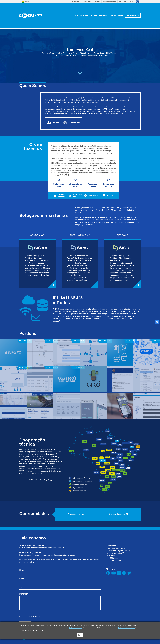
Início (76, 15)
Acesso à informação (110, 2)
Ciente (80, 635)
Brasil (27, 2)
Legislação (122, 2)
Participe (97, 2)
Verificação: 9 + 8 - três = (30, 617)
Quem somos (86, 15)
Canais (131, 2)
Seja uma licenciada (118, 514)
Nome (22, 570)
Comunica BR (87, 2)
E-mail (22, 579)
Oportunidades (116, 15)
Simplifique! (76, 2)
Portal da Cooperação (41, 480)
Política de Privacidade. (127, 628)
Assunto (23, 588)
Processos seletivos (76, 514)
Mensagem (24, 594)
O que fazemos (101, 15)
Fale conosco (133, 15)
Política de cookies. (75, 628)
